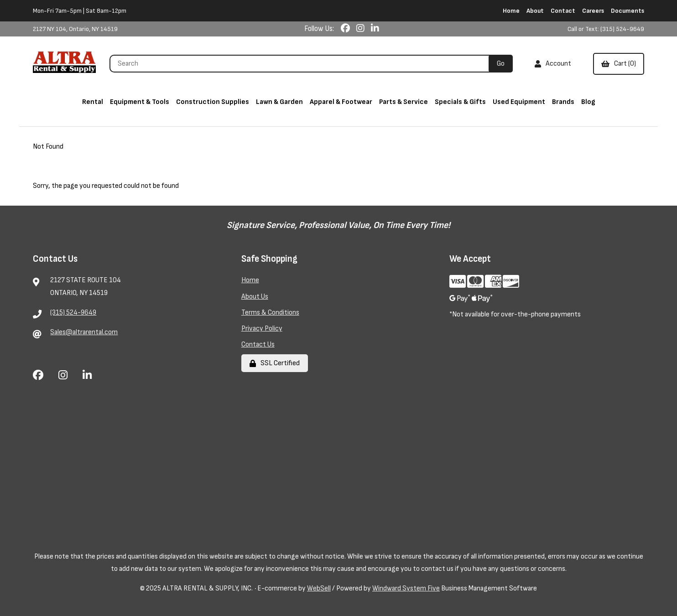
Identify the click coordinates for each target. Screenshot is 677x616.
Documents (628, 11)
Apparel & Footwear (341, 102)
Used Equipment (519, 102)
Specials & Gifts (460, 102)
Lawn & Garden (279, 102)
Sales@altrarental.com (84, 332)
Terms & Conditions (270, 313)
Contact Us (258, 344)
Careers (593, 11)
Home (511, 11)
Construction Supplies (213, 102)
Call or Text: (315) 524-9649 (606, 29)
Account (553, 64)
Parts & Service (404, 102)
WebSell (319, 588)
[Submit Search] (501, 64)
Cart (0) (619, 64)
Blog (588, 102)
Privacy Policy (262, 329)
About (535, 11)
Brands (563, 102)
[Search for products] (302, 64)
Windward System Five (406, 588)
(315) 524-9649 (73, 313)
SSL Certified (275, 363)
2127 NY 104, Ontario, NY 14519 (75, 29)
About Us (255, 297)
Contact (563, 11)
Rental (93, 102)
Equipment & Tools (140, 102)
